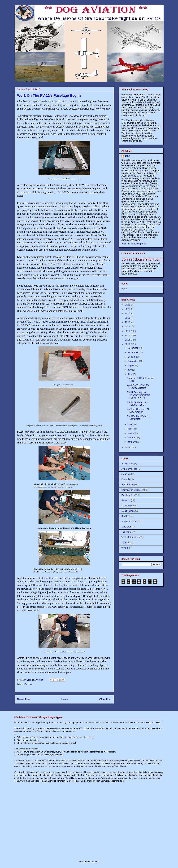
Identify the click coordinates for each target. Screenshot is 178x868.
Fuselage (29, 684)
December (133, 348)
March (131, 433)
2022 (128, 305)
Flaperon (126, 500)
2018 (128, 322)
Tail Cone (126, 532)
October (132, 357)
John (127, 156)
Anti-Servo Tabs (129, 469)
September (133, 361)
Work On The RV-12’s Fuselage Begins (138, 387)
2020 (128, 313)
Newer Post (24, 699)
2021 (128, 309)
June (130, 374)
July (130, 370)
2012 (128, 447)
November (133, 352)
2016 (128, 331)
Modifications (128, 511)
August (131, 365)
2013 (128, 344)
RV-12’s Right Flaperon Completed (139, 418)
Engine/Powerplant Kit (133, 490)
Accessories (128, 464)
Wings (125, 543)
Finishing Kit (128, 495)
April (130, 429)
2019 (128, 318)
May (130, 424)
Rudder (125, 516)
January (132, 442)
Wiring (125, 548)
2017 (128, 327)
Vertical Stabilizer (130, 537)
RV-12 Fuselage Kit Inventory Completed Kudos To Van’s (139, 395)
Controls (126, 479)
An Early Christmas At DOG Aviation (138, 410)
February (132, 438)
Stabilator (126, 527)
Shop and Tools (129, 522)
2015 (128, 335)
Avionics (126, 474)
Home (65, 699)
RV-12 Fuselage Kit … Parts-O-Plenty (138, 403)
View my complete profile (134, 244)
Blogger (95, 862)
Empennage (128, 485)
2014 (128, 340)
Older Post (105, 699)
